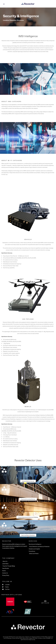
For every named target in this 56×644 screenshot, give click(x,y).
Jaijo (34, 640)
